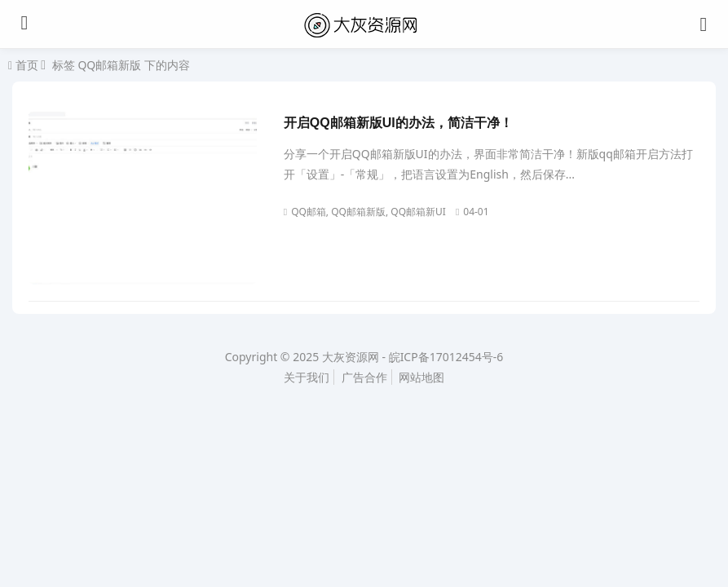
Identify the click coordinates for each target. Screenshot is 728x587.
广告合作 (364, 377)
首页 (25, 66)
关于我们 (307, 377)
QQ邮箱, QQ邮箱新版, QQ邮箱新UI (365, 212)
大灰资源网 (351, 357)
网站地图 (421, 377)
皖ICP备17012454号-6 (446, 357)
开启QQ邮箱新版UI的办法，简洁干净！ (398, 123)
